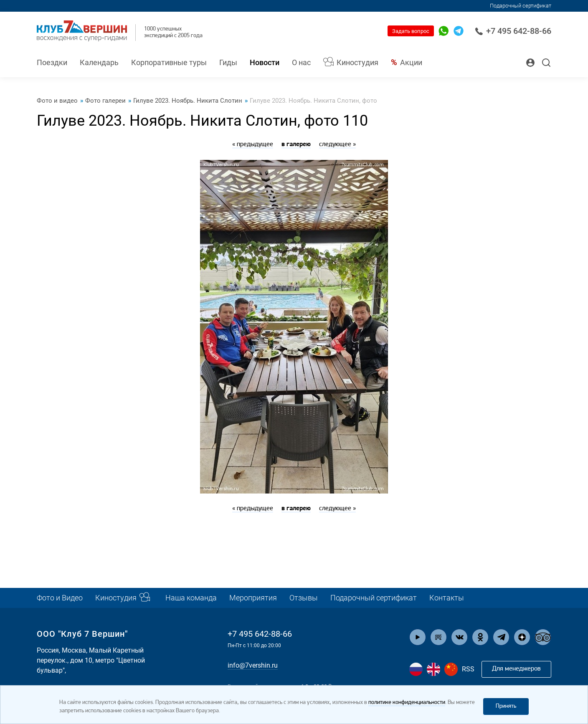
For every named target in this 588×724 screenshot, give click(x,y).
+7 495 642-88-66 (513, 31)
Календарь (99, 62)
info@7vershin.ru (253, 665)
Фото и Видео (60, 598)
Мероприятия (253, 598)
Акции (411, 62)
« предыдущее (253, 144)
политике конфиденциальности (407, 702)
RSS (468, 669)
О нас (301, 62)
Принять (506, 706)
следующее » (337, 144)
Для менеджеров (516, 669)
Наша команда (191, 598)
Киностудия (357, 62)
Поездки (52, 62)
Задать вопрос (411, 31)
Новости (265, 62)
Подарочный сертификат (521, 6)
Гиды (228, 62)
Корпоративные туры (169, 62)
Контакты (447, 598)
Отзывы (304, 598)
